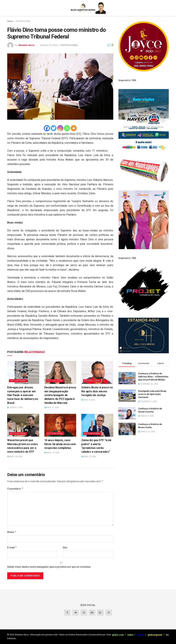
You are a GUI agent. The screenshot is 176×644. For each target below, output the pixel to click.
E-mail (12, 548)
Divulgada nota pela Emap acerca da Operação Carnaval (152, 394)
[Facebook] (47, 128)
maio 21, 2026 (52, 408)
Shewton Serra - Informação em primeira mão (36, 635)
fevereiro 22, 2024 (49, 45)
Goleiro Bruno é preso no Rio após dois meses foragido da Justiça (97, 391)
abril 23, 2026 (52, 453)
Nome (12, 532)
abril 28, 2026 (15, 457)
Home (10, 21)
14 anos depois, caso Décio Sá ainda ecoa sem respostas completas (60, 444)
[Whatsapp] (67, 128)
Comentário (15, 489)
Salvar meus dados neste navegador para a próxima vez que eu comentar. (49, 567)
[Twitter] (54, 128)
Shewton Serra (26, 45)
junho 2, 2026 (15, 408)
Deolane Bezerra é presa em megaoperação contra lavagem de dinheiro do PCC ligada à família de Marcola (60, 395)
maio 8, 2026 (88, 400)
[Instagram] (60, 128)
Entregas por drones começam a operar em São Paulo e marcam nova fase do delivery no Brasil (23, 395)
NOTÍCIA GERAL (23, 21)
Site (65, 548)
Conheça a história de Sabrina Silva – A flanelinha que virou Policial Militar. (153, 377)
